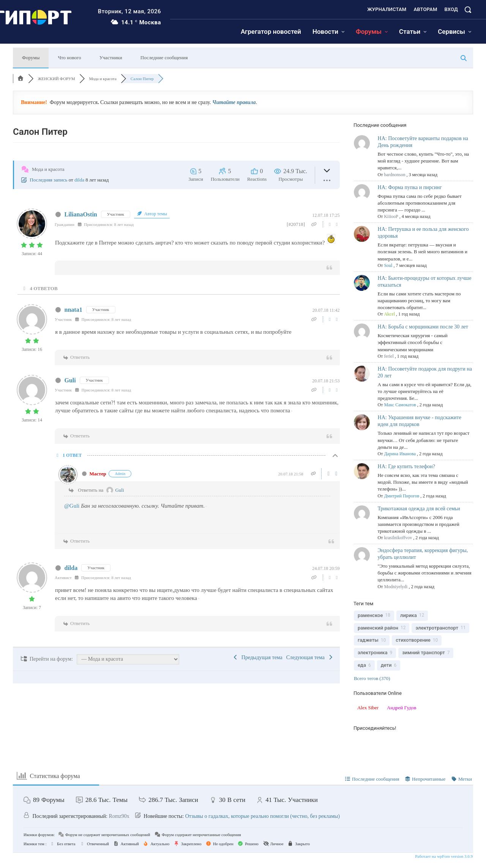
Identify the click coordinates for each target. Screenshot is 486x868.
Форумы (31, 58)
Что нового (69, 58)
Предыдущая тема (257, 657)
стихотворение (413, 640)
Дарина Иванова (400, 454)
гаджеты (368, 640)
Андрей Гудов (402, 708)
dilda (79, 180)
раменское (370, 615)
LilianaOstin (81, 214)
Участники (111, 58)
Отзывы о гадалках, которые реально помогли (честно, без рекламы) (263, 816)
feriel (389, 356)
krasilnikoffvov (398, 538)
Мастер (98, 474)
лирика (409, 615)
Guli (70, 380)
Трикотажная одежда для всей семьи (419, 509)
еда (362, 665)
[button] (468, 9)
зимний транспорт (423, 653)
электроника (373, 653)
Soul (388, 265)
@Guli (72, 506)
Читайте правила (234, 102)
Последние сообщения (164, 58)
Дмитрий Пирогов (402, 496)
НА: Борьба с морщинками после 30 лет (423, 327)
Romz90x (119, 816)
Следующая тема (310, 657)
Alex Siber (368, 708)
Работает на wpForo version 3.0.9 (443, 856)
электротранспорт (437, 628)
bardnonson (394, 175)
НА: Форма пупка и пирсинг (410, 187)
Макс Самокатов (400, 405)
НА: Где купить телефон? (407, 466)
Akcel (389, 314)
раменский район (378, 628)
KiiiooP (391, 216)
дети (386, 665)
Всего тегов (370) (372, 678)
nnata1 (73, 310)
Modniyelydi (396, 587)
